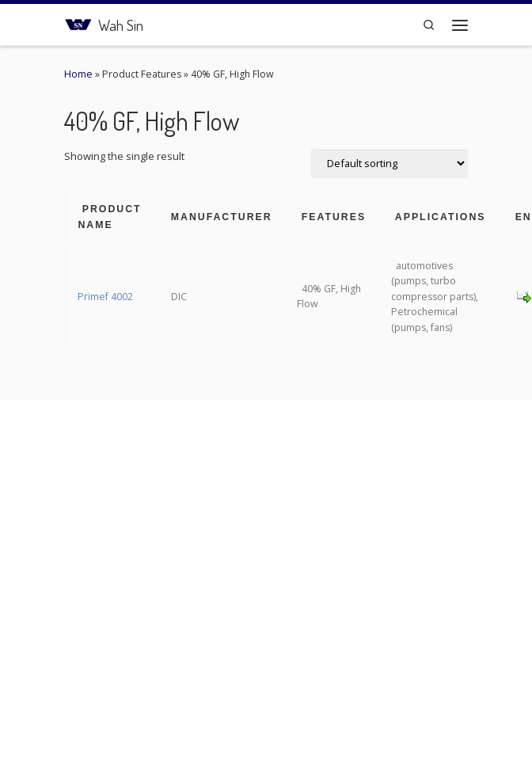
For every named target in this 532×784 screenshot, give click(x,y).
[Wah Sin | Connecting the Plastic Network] (78, 23)
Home (78, 74)
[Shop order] (389, 164)
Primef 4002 (105, 297)
